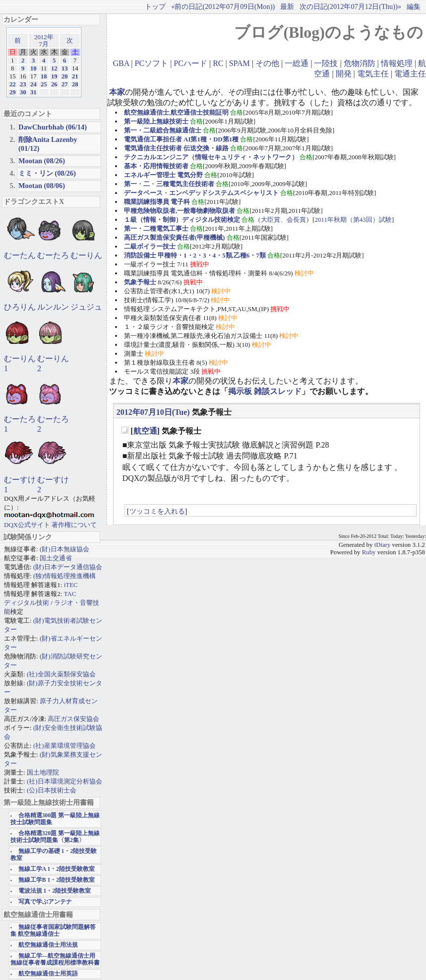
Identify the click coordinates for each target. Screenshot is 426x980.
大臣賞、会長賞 (283, 220)
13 (65, 68)
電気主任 (373, 74)
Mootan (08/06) (42, 186)
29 (13, 92)
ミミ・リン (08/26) (47, 173)
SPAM (240, 63)
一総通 (297, 63)
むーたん (20, 255)
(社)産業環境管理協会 (64, 746)
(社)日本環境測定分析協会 (64, 781)
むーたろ (53, 255)
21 (75, 76)
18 (44, 76)
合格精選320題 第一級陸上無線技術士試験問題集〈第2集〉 (55, 837)
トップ (155, 6)
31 (33, 92)
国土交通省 (56, 558)
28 (75, 84)
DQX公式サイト (28, 525)
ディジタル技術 (27, 603)
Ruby (369, 552)
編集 (414, 6)
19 (54, 76)
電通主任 (410, 74)
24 (33, 84)
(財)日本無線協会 (64, 549)
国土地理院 (43, 772)
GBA (121, 63)
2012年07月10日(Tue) (153, 412)
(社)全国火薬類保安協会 (61, 674)
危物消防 (360, 63)
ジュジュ (86, 307)
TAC (70, 594)
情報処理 (397, 63)
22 (13, 84)
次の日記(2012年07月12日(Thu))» (350, 6)
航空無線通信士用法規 (48, 945)
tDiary (383, 545)
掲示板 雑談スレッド (265, 391)
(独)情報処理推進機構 (64, 576)
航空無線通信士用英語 (48, 974)
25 (44, 84)
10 (33, 68)
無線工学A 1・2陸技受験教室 (57, 869)
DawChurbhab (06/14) (53, 127)
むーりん (86, 255)
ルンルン (53, 307)
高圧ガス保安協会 (73, 719)
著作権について (74, 525)
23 (23, 84)
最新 (287, 6)
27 (65, 84)
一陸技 (326, 63)
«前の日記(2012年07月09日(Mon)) (223, 6)
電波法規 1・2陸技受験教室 (55, 891)
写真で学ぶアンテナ (45, 902)
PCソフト (152, 63)
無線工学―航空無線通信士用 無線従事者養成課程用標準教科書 (55, 959)
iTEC (71, 585)
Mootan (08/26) (42, 161)
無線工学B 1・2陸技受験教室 (57, 880)
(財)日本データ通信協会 (68, 567)
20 (65, 76)
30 (23, 92)
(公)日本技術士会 (52, 790)
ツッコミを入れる (157, 511)
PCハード (190, 63)
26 (54, 84)
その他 (267, 63)
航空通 (145, 431)
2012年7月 (44, 41)
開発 (344, 74)
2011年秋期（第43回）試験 (353, 220)
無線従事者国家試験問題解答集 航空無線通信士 (53, 931)
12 (54, 68)
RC (218, 63)
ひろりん (20, 307)
